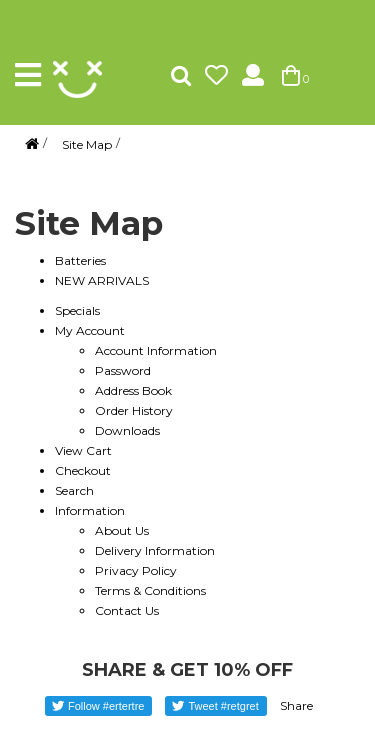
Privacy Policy (136, 570)
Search (74, 490)
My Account (90, 330)
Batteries (80, 260)
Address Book (133, 390)
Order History (134, 410)
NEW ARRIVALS (102, 280)
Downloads (127, 430)
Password (123, 370)
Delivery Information (155, 550)
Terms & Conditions (150, 590)
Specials (77, 310)
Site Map (87, 144)
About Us (122, 530)
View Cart (83, 450)
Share (296, 705)
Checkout (83, 470)
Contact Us (127, 610)
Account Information (156, 350)
